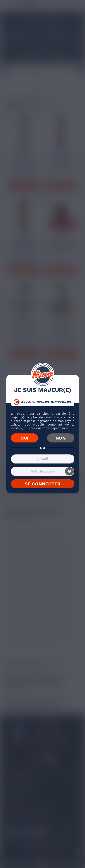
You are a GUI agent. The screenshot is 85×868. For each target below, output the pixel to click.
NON (61, 438)
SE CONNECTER (43, 484)
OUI (24, 438)
